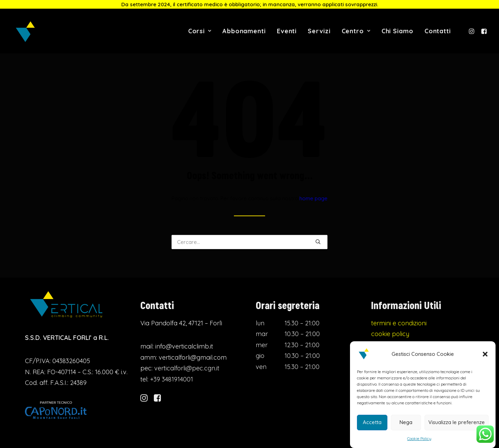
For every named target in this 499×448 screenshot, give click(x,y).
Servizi (319, 31)
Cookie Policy (419, 438)
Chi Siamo (397, 31)
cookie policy (390, 336)
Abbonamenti (244, 31)
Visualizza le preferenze (457, 422)
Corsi (200, 31)
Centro (356, 31)
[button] (485, 354)
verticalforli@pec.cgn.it (187, 370)
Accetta (372, 422)
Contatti (438, 31)
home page (313, 199)
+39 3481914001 (172, 381)
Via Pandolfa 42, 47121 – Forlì (181, 325)
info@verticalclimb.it (184, 348)
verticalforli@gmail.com (193, 359)
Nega (406, 422)
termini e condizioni (399, 325)
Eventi (287, 31)
